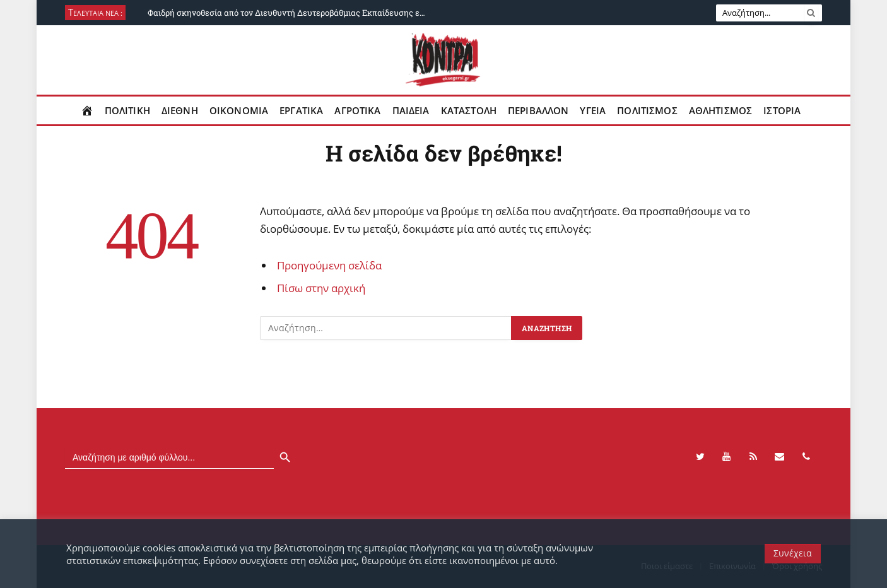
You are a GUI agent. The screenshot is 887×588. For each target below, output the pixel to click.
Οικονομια (239, 110)
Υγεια (593, 110)
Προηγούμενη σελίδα (329, 265)
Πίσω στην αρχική (321, 288)
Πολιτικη (127, 110)
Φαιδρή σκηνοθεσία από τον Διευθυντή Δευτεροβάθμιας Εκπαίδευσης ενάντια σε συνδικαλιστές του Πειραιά (290, 13)
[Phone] (806, 457)
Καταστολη (469, 110)
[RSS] (753, 457)
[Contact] (780, 457)
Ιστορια (782, 110)
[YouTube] (727, 457)
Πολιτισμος (647, 110)
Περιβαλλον (538, 110)
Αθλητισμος (721, 110)
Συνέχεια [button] (793, 553)
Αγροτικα (357, 110)
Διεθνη (180, 110)
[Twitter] (700, 457)
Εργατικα (301, 110)
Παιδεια (411, 110)
